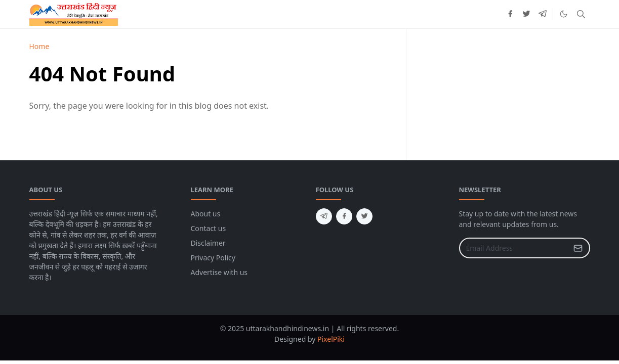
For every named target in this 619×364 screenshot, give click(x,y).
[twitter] (526, 14)
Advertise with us (219, 272)
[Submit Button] (578, 248)
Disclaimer (208, 243)
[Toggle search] (581, 14)
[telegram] (543, 14)
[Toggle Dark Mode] (564, 14)
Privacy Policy (213, 258)
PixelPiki (331, 339)
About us (206, 214)
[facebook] (510, 14)
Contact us (209, 228)
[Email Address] (514, 248)
